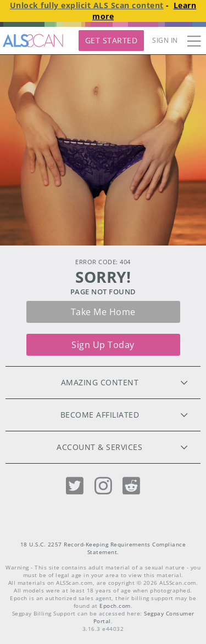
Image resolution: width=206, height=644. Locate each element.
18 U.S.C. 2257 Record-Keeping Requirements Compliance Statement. (103, 548)
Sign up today (103, 345)
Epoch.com (115, 606)
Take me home (103, 312)
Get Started (112, 40)
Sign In (165, 40)
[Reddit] (131, 486)
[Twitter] (75, 486)
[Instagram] (103, 486)
